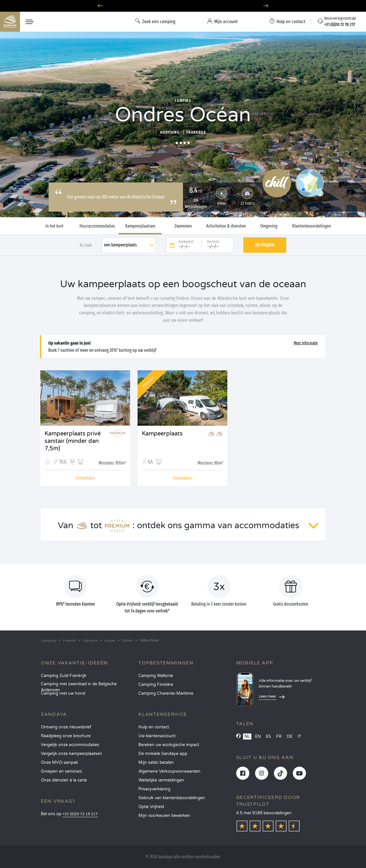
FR (279, 737)
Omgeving (269, 226)
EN (258, 737)
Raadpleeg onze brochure (66, 736)
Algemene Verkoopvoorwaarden (169, 771)
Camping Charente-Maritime (166, 693)
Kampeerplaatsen (140, 226)
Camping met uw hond (63, 693)
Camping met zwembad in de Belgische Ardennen (79, 686)
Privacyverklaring (154, 789)
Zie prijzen (265, 245)
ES (268, 737)
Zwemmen (183, 226)
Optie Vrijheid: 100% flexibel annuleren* (183, 6)
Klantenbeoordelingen (312, 226)
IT (300, 737)
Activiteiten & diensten (226, 226)
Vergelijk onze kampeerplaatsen (71, 754)
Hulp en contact (154, 727)
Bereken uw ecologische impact (169, 745)
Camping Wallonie (156, 676)
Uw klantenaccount (157, 736)
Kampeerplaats (162, 434)
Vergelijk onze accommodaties (70, 745)
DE (290, 737)
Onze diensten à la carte (64, 780)
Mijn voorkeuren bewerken (164, 816)
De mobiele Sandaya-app (163, 754)
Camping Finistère (156, 685)
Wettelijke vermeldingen (161, 780)
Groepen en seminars (61, 771)
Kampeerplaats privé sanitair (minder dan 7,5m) (73, 438)
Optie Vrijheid (151, 807)
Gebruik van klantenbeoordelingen (172, 798)
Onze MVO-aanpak (59, 762)
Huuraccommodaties (97, 226)
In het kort (54, 226)
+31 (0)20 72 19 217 (80, 814)
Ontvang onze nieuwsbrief (66, 727)
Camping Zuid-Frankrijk (64, 676)
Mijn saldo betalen (156, 762)
